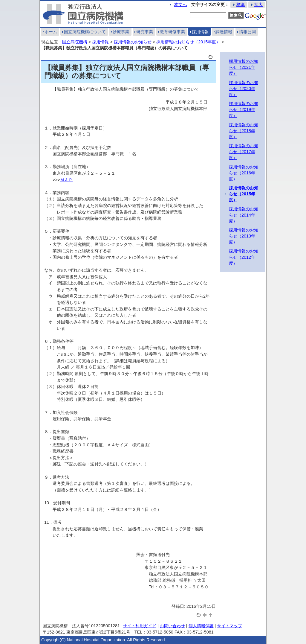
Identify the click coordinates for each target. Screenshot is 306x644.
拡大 (258, 4)
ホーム (51, 32)
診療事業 (121, 32)
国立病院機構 (75, 42)
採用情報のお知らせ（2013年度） (244, 236)
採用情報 (200, 32)
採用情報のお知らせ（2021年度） (244, 67)
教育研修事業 (172, 32)
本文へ (180, 4)
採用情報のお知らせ (133, 42)
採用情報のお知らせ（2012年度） (244, 257)
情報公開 (247, 32)
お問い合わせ (172, 626)
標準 (241, 4)
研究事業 (145, 32)
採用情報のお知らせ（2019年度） (244, 109)
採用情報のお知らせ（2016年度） (244, 173)
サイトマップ (229, 626)
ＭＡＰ (66, 180)
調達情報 (224, 32)
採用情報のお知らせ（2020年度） (244, 89)
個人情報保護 (201, 626)
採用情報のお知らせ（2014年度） (244, 215)
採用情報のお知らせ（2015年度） (188, 42)
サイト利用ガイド (140, 626)
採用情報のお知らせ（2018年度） (244, 131)
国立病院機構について (85, 32)
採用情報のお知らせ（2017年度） (244, 152)
